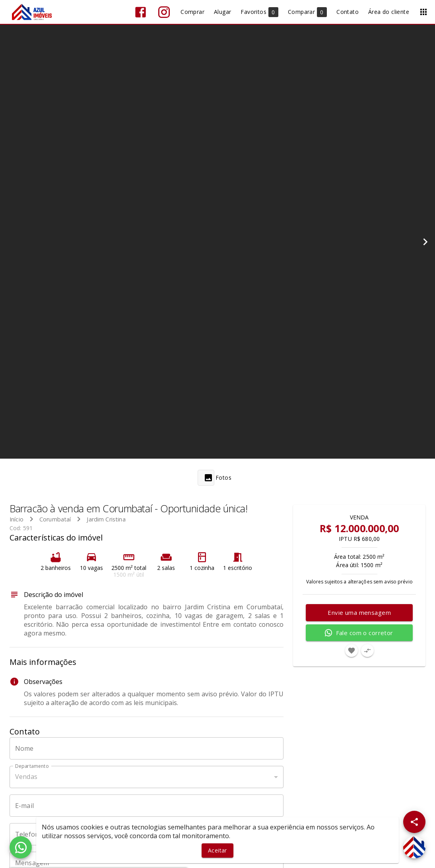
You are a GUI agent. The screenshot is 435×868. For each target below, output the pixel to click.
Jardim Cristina (106, 519)
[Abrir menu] (423, 12)
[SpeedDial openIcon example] (414, 822)
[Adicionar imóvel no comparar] (367, 651)
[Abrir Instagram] (164, 12)
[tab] (217, 478)
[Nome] (147, 748)
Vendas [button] (26, 777)
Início (17, 519)
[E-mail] (147, 806)
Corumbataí (55, 519)
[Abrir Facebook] (141, 12)
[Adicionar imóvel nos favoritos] (351, 651)
